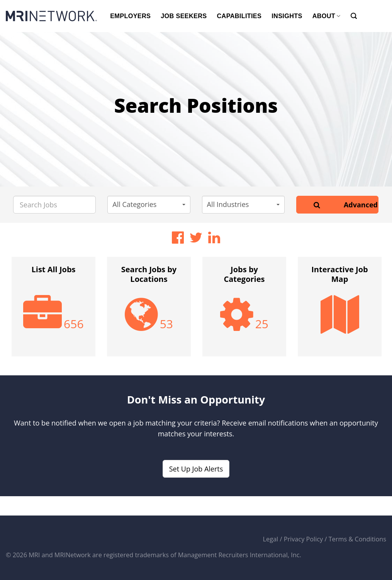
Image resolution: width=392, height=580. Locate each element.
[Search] (354, 16)
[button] (149, 205)
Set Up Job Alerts (196, 469)
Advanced (361, 205)
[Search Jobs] (54, 205)
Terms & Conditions (357, 539)
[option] (53, 310)
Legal (271, 539)
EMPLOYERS (130, 16)
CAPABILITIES (239, 16)
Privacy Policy (304, 539)
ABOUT (327, 16)
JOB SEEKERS (184, 16)
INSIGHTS (287, 16)
